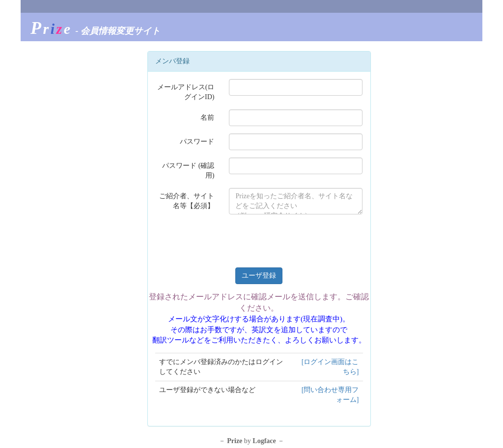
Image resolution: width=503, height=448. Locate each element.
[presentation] (304, 241)
